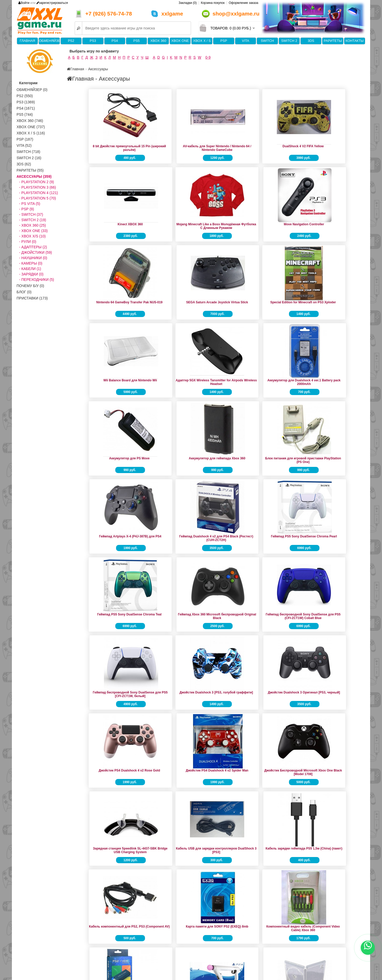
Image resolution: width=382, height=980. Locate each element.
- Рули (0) (28, 242)
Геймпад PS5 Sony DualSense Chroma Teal (275, 395)
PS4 (115, 41)
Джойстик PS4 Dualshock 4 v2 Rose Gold (333, 477)
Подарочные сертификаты (185, 950)
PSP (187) (25, 139)
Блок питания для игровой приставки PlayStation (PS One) (334, 314)
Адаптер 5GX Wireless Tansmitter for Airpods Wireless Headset (100, 314)
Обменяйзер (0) (32, 90)
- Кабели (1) (30, 269)
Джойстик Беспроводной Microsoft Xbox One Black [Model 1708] (158, 561)
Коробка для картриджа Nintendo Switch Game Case (275, 724)
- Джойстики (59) (36, 252)
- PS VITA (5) (30, 204)
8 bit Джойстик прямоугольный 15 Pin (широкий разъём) (100, 150)
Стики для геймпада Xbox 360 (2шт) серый (100, 888)
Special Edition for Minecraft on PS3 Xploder (275, 233)
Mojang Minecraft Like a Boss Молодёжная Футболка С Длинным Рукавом (334, 151)
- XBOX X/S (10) (32, 236)
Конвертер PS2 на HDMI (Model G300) (275, 643)
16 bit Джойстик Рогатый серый (334, 886)
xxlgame (172, 14)
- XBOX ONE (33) (33, 231)
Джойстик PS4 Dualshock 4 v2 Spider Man (100, 560)
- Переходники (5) (37, 280)
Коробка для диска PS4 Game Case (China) (158, 724)
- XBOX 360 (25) (33, 225)
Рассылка (238, 960)
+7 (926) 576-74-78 (109, 14)
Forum (100, 945)
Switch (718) (28, 152)
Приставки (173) (32, 298)
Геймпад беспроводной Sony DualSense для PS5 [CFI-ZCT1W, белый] (158, 479)
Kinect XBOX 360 (275, 148)
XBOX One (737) (31, 127)
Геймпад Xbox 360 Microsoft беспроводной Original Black (334, 395)
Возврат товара (108, 955)
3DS (311, 41)
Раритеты (333, 41)
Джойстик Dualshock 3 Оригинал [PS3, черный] (275, 477)
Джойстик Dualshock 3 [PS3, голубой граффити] (217, 477)
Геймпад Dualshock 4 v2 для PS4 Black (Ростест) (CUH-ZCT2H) (158, 395)
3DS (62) (24, 164)
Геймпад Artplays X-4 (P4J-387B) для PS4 (100, 395)
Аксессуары (98, 69)
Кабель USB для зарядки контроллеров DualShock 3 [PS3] (275, 560)
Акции (167, 960)
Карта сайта (105, 960)
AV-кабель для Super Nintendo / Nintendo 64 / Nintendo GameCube (158, 150)
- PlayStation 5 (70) (37, 198)
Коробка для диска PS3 (100, 722)
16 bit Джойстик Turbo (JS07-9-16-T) (275, 888)
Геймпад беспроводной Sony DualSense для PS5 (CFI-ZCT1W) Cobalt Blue (100, 479)
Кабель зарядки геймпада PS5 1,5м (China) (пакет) (333, 560)
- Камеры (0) (31, 263)
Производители (175, 945)
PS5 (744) (25, 114)
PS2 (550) (25, 96)
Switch (267, 41)
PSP (224, 41)
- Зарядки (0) (31, 274)
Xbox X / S (202, 41)
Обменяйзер (49, 41)
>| (150, 918)
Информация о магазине (48, 945)
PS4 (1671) (26, 108)
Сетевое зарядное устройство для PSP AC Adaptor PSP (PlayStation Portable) (334, 807)
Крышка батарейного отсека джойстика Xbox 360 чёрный (100, 805)
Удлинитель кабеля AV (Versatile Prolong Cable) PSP (158, 888)
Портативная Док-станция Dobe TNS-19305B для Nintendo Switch (275, 805)
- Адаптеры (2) (33, 247)
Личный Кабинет (244, 945)
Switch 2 (289, 41)
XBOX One (180, 41)
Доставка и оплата (43, 950)
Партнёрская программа (183, 955)
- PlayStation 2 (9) (37, 182)
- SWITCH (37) (31, 214)
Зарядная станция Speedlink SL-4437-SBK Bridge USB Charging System (217, 561)
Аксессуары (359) (34, 176)
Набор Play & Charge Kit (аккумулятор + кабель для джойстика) (158, 807)
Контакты (355, 41)
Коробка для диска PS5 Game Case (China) (217, 724)
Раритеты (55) (30, 170)
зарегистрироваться (52, 3)
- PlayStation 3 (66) (37, 187)
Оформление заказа (243, 3)
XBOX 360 (158, 41)
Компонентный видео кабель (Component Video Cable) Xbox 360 (217, 643)
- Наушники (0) (33, 258)
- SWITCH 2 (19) (33, 220)
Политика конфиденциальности (54, 955)
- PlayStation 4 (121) (39, 193)
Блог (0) (24, 292)
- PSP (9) (26, 209)
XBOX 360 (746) (30, 121)
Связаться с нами (109, 950)
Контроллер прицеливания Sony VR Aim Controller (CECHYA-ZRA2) (334, 643)
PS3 (93, 41)
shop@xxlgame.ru (236, 14)
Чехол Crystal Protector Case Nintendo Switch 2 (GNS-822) (217, 888)
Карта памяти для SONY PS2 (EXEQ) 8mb (158, 643)
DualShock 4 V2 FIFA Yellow (217, 148)
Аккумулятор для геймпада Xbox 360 (275, 314)
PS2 (71, 41)
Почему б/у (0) (30, 286)
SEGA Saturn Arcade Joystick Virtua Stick (217, 233)
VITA (246, 41)
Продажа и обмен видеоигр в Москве (334, 978)
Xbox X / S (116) (31, 133)
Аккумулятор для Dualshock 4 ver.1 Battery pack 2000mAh (158, 314)
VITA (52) (24, 145)
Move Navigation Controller (100, 231)
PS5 (137, 41)
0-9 (208, 57)
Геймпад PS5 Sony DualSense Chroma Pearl (217, 395)
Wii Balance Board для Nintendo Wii (333, 233)
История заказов (244, 950)
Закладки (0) (188, 3)
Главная (27, 41)
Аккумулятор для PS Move (217, 312)
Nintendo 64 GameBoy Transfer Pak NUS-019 (158, 233)
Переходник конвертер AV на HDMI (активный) (217, 805)
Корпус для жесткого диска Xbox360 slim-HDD (333, 724)
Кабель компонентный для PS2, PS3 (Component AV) (100, 643)
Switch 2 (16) (29, 158)
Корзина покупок (213, 3)
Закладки (238, 955)
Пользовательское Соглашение (53, 960)
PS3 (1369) (26, 102)
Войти (24, 3)
